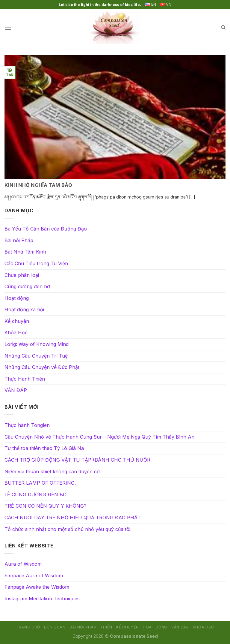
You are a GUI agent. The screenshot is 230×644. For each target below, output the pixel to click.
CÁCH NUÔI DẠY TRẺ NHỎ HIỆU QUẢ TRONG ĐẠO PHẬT (73, 518)
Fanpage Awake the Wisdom (37, 587)
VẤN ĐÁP (16, 390)
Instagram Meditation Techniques (42, 599)
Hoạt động (17, 298)
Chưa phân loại (22, 275)
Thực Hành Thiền (25, 379)
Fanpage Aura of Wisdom (34, 576)
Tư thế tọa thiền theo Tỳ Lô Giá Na (44, 448)
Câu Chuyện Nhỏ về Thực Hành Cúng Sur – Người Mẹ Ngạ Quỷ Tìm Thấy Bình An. (100, 437)
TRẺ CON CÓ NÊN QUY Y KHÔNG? (46, 506)
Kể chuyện (17, 321)
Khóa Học (16, 332)
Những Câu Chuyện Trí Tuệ (36, 356)
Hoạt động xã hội (24, 309)
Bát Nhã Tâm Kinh (25, 252)
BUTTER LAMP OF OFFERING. (40, 483)
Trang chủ (28, 627)
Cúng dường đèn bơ (27, 286)
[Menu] (8, 28)
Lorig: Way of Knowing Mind (37, 344)
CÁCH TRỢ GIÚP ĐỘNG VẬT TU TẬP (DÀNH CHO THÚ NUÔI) (77, 460)
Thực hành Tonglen (27, 425)
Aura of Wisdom (23, 564)
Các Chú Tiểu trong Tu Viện (36, 263)
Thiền (106, 627)
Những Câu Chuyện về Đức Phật (42, 367)
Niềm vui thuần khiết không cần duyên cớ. (53, 471)
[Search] (223, 28)
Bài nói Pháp (19, 240)
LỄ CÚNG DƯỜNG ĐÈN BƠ (35, 495)
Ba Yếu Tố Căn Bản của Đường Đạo (46, 229)
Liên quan (55, 627)
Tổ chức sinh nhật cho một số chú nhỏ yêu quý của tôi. (68, 529)
